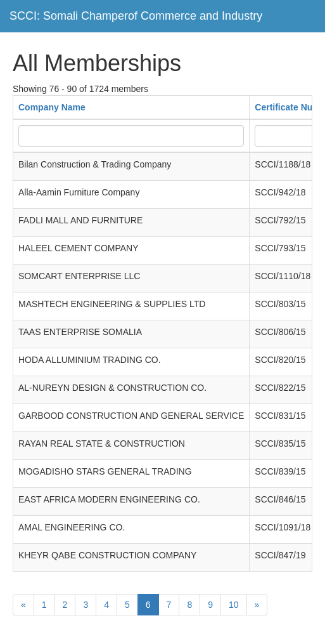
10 (234, 605)
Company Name (52, 107)
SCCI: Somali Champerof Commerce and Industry (136, 16)
